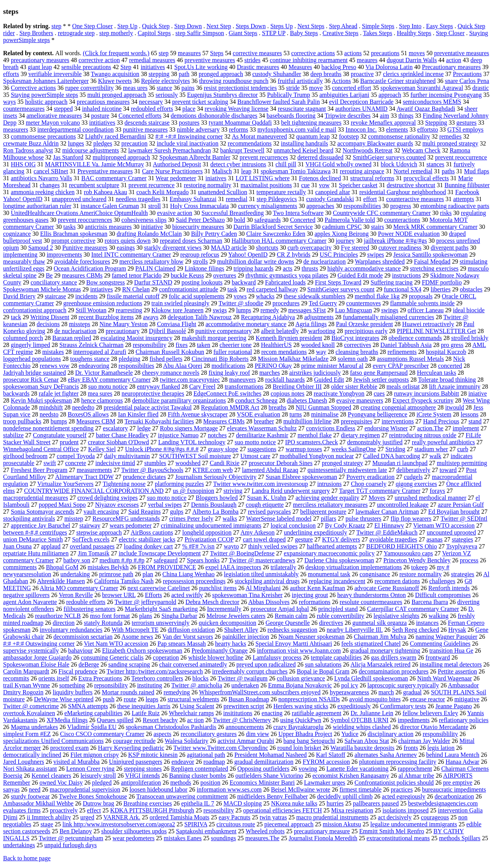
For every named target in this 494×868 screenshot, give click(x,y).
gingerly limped (30, 345)
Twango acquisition (115, 74)
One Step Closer (92, 26)
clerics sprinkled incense (413, 74)
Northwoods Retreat (368, 150)
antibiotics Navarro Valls (41, 178)
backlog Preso (339, 67)
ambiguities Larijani (344, 95)
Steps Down (251, 26)
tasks (69, 227)
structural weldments (193, 699)
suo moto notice (167, 498)
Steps (217, 53)
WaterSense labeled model (279, 519)
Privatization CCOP (209, 539)
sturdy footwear (30, 796)
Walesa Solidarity (187, 741)
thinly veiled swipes (273, 546)
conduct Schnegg (256, 400)
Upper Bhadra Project (305, 734)
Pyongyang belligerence (377, 414)
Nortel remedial (413, 171)
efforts (11, 74)
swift (50, 463)
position (210, 783)
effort (370, 199)
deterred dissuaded (321, 157)
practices (402, 789)
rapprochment (415, 769)
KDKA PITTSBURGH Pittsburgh (152, 810)
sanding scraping (129, 664)
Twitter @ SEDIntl (464, 519)
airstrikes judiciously (315, 373)
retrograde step (76, 33)
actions (353, 53)
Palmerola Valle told (350, 220)
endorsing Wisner (386, 428)
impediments (414, 720)
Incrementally (224, 609)
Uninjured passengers (135, 762)
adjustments (319, 317)
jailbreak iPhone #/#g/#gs (396, 241)
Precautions (468, 74)
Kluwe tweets (115, 81)
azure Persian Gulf (461, 505)
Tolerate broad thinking (447, 380)
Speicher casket (358, 185)
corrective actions (313, 53)
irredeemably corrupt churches (250, 671)
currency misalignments (268, 206)
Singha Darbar (179, 616)
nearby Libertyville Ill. (354, 630)
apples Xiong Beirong (342, 234)
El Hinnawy (389, 525)
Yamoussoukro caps (408, 553)
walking (438, 616)
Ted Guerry (323, 303)
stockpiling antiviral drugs (267, 581)
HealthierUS (276, 345)
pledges (103, 143)
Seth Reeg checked (416, 630)
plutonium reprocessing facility (398, 762)
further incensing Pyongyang (446, 95)
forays (437, 491)
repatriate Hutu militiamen (36, 553)
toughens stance (90, 359)
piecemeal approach (289, 824)
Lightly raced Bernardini (115, 136)
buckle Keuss (188, 275)
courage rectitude (134, 741)
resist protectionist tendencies (240, 88)
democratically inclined (32, 755)
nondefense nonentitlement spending (48, 428)
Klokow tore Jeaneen (177, 310)
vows (240, 296)
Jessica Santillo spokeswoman (431, 255)
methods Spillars (460, 838)
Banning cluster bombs (198, 776)
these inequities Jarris (144, 706)
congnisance (375, 574)
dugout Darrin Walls (412, 60)
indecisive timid (115, 463)
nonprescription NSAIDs (309, 699)
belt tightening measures (311, 123)
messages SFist (307, 310)
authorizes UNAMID (362, 109)
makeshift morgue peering (214, 338)
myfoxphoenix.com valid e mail (297, 129)
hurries (335, 803)
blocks (201, 678)
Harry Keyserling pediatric (131, 748)
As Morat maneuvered (259, 136)
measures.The (262, 838)
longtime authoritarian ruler (37, 206)
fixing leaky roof (229, 373)
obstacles (471, 289)
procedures (286, 303)
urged (87, 817)
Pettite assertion (457, 671)
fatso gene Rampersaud (379, 373)
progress (401, 206)
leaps (152, 699)
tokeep (419, 567)
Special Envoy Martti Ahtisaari (294, 644)
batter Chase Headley (122, 435)
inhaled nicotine (102, 109)
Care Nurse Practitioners (172, 171)
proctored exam (69, 748)
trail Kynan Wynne (26, 685)
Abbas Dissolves (269, 602)
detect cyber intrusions (238, 164)
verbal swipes (165, 505)
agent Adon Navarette (30, 602)
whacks (265, 296)
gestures (466, 123)
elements (397, 129)
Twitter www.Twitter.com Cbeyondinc (221, 748)
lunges (76, 143)
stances (435, 164)
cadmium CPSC (342, 227)
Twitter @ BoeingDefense (242, 553)
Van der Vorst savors (188, 637)
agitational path (206, 755)
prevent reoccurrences (85, 220)
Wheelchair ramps (191, 713)
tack (16, 317)
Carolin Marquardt (26, 671)
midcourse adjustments (91, 150)
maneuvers (243, 380)
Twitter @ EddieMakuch (387, 532)
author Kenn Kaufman (317, 588)
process (469, 560)
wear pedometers (134, 838)
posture (100, 116)
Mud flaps (476, 171)
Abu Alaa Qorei (183, 366)
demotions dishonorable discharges (214, 116)
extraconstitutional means (398, 838)
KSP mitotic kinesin (153, 755)
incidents (86, 296)
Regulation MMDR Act (230, 407)
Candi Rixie (224, 463)
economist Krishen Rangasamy (351, 776)
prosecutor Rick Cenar (31, 380)
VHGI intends (142, 776)
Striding (396, 449)
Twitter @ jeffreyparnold (145, 602)
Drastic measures (258, 67)
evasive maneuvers (360, 400)
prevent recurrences (264, 157)
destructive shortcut (411, 185)
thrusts (310, 268)
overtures (225, 275)
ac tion (195, 720)
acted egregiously (404, 796)
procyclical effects (426, 178)
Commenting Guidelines (440, 644)
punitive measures (145, 129)
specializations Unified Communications (53, 741)
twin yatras (273, 817)
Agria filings (311, 324)
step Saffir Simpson (200, 33)
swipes (376, 255)
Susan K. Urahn (267, 498)
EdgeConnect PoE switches (227, 393)
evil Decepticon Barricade (361, 102)
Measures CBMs (224, 421)
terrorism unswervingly (161, 623)
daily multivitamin (127, 456)
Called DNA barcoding (392, 456)
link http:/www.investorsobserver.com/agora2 (119, 824)
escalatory (116, 428)
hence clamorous (102, 400)
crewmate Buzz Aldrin (31, 143)
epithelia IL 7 (198, 803)
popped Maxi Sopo (62, 505)
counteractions (402, 220)
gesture (304, 539)
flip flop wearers (411, 519)
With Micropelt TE (135, 630)
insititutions (238, 713)
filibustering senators (90, 609)
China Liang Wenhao (189, 574)
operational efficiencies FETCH (283, 810)
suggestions (262, 449)
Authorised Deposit (177, 164)
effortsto (428, 129)
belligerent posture (323, 512)
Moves (377, 498)
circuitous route (236, 824)
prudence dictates (144, 477)
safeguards (267, 220)
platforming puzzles (179, 484)
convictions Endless (331, 428)
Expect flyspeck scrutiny (423, 400)
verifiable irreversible (55, 74)
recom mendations (284, 352)
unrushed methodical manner (430, 498)
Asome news (137, 637)
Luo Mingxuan (354, 310)
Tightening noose (124, 484)
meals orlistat (403, 387)
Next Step (219, 26)
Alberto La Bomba (215, 512)
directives (331, 623)
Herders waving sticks (301, 706)
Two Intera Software (298, 213)
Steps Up (281, 26)
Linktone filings (204, 268)
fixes (182, 345)
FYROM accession (326, 762)
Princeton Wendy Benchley (417, 560)
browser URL (119, 595)
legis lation (441, 748)
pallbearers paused (376, 803)
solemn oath (353, 359)
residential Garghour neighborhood (403, 192)
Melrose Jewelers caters (236, 616)
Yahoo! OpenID (248, 255)
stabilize (13, 435)
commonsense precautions (43, 136)
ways (9, 102)
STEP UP (274, 33)
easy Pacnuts (235, 817)
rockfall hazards (285, 380)
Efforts (154, 595)
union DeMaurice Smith (33, 539)
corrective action (99, 60)
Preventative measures (105, 171)
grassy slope (223, 449)
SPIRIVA (196, 824)
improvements (64, 255)
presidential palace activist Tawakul (147, 407)
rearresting (129, 310)
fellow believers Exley (430, 713)
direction (63, 623)
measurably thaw (24, 261)
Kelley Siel (102, 449)
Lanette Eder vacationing (358, 769)
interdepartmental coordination (76, 129)
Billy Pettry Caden (214, 234)
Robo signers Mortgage (189, 428)
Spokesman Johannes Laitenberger (46, 81)
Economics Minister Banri (262, 783)
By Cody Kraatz (345, 525)
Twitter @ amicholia (197, 685)
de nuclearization (325, 261)
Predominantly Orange (219, 651)
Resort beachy (160, 720)
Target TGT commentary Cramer (380, 491)
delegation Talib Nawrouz (200, 317)
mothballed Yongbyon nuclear (316, 456)
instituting (150, 685)
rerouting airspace (362, 171)
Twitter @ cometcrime (31, 706)
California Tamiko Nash (124, 581)
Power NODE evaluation (409, 234)
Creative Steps (341, 33)
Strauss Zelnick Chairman (91, 345)
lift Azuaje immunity (454, 387)
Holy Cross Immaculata (200, 206)
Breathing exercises (148, 803)
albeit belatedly (280, 331)
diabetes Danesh (307, 400)
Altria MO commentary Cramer (79, 588)
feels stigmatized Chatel (371, 644)
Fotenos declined (320, 178)
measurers (16, 129)
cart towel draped (264, 539)
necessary (151, 102)
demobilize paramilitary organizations (179, 400)
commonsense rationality (399, 136)
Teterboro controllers (157, 678)
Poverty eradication (370, 477)
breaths (277, 407)
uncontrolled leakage (403, 505)
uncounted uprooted (452, 532)
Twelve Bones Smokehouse (93, 796)
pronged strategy (343, 463)
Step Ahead (343, 26)
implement (466, 428)
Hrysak (457, 630)
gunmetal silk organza (380, 623)
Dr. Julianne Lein (372, 713)
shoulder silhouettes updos (134, 831)
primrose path (116, 574)
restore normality (421, 574)
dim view (257, 734)
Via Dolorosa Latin (389, 67)
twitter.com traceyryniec (190, 380)
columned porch (23, 338)
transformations (244, 387)
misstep (74, 519)
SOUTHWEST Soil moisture (195, 456)
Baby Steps (304, 33)
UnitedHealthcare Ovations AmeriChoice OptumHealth (79, 213)
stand (475, 421)
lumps (244, 310)
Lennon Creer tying (91, 769)
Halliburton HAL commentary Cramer (279, 241)
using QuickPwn (301, 720)
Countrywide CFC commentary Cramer (382, 213)
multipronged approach (121, 157)
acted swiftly (187, 595)
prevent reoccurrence (461, 157)
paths (448, 171)
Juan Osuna (17, 546)
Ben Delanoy (76, 831)
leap (246, 171)
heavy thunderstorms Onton (372, 595)
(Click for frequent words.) (116, 53)
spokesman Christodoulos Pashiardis (171, 727)
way (321, 352)
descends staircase (147, 123)
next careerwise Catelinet (159, 588)
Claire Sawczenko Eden (276, 234)
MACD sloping (243, 803)
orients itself (54, 678)
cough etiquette (265, 505)
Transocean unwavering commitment (182, 796)
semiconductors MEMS (432, 102)
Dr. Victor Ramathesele (104, 373)
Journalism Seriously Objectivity (216, 477)
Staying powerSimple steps (44, 95)
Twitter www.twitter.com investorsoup (261, 484)
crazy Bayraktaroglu (298, 727)
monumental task (329, 574)
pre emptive (458, 783)
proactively (64, 810)
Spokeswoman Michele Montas (42, 289)
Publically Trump (289, 95)
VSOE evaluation (259, 414)
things (406, 116)
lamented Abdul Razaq (270, 470)
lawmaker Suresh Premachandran (169, 150)
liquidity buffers (72, 692)
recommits (16, 678)
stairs (377, 227)
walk (435, 456)
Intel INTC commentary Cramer (131, 255)
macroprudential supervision (85, 789)
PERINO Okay (273, 366)
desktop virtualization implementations (354, 567)
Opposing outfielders (263, 769)
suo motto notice (255, 442)
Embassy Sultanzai (193, 199)
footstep (349, 136)
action (454, 60)
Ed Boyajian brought (454, 512)
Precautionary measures (451, 67)
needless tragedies (138, 199)
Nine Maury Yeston (124, 324)
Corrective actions (33, 88)
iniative (478, 393)
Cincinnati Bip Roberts (220, 359)
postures (189, 123)
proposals (421, 296)
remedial (237, 199)
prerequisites (357, 421)
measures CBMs (82, 275)
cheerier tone (236, 345)
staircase (55, 296)
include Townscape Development (160, 553)
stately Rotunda (103, 623)
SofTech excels (91, 539)
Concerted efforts (140, 116)
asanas (435, 539)
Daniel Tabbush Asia (406, 345)
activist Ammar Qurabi (246, 741)
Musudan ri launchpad (400, 463)
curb (463, 449)
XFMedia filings (67, 720)
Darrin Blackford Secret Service (273, 227)
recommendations (250, 143)
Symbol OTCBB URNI (359, 720)
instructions (407, 275)
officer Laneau (425, 310)
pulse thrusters (363, 519)
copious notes (288, 393)
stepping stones (143, 769)
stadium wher (431, 449)
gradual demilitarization (264, 762)
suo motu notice (108, 387)
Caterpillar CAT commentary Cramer (413, 609)
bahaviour (80, 651)
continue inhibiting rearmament (309, 60)
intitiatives (102, 123)
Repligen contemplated (200, 769)
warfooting (321, 331)
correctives (357, 345)
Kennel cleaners (52, 776)
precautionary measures (40, 60)
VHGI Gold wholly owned (338, 164)
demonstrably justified (375, 442)
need (35, 789)
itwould (454, 407)
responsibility (150, 345)
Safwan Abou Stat (367, 741)
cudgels (413, 477)
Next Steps (311, 26)
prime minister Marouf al (332, 366)
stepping (159, 74)
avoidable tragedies (393, 539)
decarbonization (454, 796)
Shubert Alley (241, 630)
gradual (413, 692)
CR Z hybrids (294, 255)
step (56, 26)
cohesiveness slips (144, 220)
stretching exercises (434, 268)
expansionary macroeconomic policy (329, 553)
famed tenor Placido (137, 275)
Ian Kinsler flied (138, 414)
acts (288, 268)
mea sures (100, 393)
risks (446, 213)
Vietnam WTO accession (444, 525)
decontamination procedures (393, 671)
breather (264, 421)
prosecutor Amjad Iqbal (280, 609)
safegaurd (166, 560)
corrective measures (257, 53)
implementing (20, 255)
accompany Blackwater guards (375, 143)
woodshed (188, 463)
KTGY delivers (341, 539)
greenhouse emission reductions (103, 303)
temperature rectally (281, 192)
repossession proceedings (194, 581)
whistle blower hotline (216, 657)
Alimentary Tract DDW (85, 477)
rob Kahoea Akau (105, 192)
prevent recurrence (151, 185)
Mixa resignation (352, 810)
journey (345, 241)
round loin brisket (299, 748)
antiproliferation (141, 783)
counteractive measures (415, 199)
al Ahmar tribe (416, 776)
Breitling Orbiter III (297, 387)
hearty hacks (230, 644)
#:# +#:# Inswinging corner (189, 136)
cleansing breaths (357, 352)
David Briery (19, 296)
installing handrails (305, 143)
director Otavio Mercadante (434, 727)
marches (270, 373)
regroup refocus (200, 255)
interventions (398, 421)
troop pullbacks (22, 421)
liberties (441, 289)
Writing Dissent (50, 317)
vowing (308, 769)
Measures (300, 67)
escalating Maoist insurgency (136, 338)
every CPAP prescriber (401, 366)
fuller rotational (233, 352)
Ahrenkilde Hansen (61, 581)
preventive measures (210, 60)
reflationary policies (464, 720)
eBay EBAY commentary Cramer (109, 380)
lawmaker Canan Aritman (387, 512)
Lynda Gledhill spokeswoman (371, 678)
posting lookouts (202, 282)
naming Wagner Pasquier (447, 637)
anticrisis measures (108, 227)
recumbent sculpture (94, 185)
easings (126, 248)
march (386, 692)
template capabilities (336, 657)
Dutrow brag (98, 803)
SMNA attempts (88, 706)
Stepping (436, 123)
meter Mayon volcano (53, 123)
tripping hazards (254, 268)
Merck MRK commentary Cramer (435, 227)
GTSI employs (465, 129)
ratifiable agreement (316, 713)
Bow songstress (106, 282)
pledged (102, 783)
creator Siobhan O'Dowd (118, 442)
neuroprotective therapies (153, 393)
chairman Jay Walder (424, 741)
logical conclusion (293, 525)
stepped (63, 109)
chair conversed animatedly (193, 664)
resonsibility (219, 810)
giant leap (40, 67)
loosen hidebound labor (158, 789)
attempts (464, 199)
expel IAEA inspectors (233, 567)
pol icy (350, 685)
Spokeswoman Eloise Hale (36, 664)
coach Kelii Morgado (162, 192)
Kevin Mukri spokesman (41, 400)
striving (233, 491)
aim (384, 116)
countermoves (364, 303)
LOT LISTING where (262, 178)
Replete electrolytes (165, 81)
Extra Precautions (100, 678)
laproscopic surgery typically (403, 685)
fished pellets (166, 359)
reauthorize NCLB (58, 616)
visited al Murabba (76, 762)
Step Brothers (36, 33)
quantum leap (313, 136)
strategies (462, 574)
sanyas (11, 789)
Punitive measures (85, 248)
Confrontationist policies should (394, 783)
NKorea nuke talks (294, 803)
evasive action (175, 213)
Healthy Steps (414, 33)
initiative (152, 227)
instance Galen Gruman (110, 206)
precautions (385, 53)
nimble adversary (199, 129)
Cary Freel (202, 387)
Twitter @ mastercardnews (262, 560)
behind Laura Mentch (453, 755)
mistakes (53, 352)
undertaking (75, 574)
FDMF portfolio (442, 282)
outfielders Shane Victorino (269, 776)
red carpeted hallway (272, 289)
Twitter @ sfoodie (241, 303)
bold (240, 220)
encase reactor (427, 699)
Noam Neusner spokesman (311, 637)
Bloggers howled (217, 498)
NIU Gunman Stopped (323, 407)
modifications (228, 366)
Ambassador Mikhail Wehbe (38, 803)
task (232, 289)
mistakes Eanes (183, 838)
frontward (438, 657)
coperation (166, 657)
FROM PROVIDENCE (167, 567)
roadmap (214, 762)
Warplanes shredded (380, 261)
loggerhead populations (32, 359)
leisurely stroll (98, 776)
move (316, 88)
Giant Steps (243, 33)
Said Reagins (144, 512)
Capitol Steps (154, 33)
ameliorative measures (54, 116)
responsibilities (362, 206)
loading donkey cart (148, 546)
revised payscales (269, 512)
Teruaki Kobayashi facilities (159, 421)
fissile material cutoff (133, 296)
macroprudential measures (36, 498)
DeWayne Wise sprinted (64, 699)
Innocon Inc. (361, 129)
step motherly (116, 33)
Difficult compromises (443, 595)
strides (252, 60)
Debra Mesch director (213, 602)
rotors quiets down (128, 241)
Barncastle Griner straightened (398, 81)
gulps (177, 512)
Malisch (222, 171)
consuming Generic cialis (112, 657)
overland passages (92, 546)
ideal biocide (469, 310)
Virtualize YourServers (66, 484)
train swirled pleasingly (180, 303)
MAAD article (229, 248)
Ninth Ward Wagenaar (445, 678)
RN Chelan (136, 289)
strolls (200, 261)
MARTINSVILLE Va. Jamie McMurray (94, 164)
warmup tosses (304, 449)
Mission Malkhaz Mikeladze (293, 359)
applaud (51, 546)
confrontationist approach (35, 310)
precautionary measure (322, 831)
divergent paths (450, 248)
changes (50, 185)
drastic (481, 88)
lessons (469, 414)
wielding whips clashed (362, 727)
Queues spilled (115, 720)
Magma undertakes (34, 727)
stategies (463, 539)
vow (324, 185)
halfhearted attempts (332, 546)
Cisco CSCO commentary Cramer (102, 734)
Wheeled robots (265, 831)
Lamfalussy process (277, 657)
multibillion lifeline (307, 421)
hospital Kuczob (446, 352)
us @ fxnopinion (194, 491)
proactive (362, 74)
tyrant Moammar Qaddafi (240, 123)
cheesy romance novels (171, 373)
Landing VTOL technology (192, 442)
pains (188, 88)
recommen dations (397, 581)
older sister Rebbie (354, 387)
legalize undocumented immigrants (414, 824)
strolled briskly (470, 338)
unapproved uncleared (79, 199)
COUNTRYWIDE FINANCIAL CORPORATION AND (94, 491)
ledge (144, 428)
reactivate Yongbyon (339, 393)
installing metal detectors (451, 664)
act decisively (395, 817)
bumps (59, 421)
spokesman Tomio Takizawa (295, 171)
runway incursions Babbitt (427, 393)
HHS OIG (23, 164)
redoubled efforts (152, 109)
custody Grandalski (330, 199)
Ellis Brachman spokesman (74, 234)
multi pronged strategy (450, 143)
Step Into (410, 26)
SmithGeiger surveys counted (389, 157)
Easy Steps (440, 26)
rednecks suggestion (292, 630)
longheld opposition (207, 532)
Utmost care (255, 456)
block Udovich (399, 164)
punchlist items (218, 588)
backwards (16, 393)
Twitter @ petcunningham (71, 838)
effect (94, 810)
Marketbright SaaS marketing (161, 609)
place (189, 109)
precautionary (123, 331)
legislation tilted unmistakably (261, 574)
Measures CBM (96, 421)
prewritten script (244, 706)
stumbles (155, 463)
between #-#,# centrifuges (35, 532)
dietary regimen (360, 435)
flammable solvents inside (422, 303)
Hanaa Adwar (462, 762)
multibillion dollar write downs (256, 261)
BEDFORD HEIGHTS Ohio (402, 546)
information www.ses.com (229, 789)
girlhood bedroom (25, 456)
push (108, 699)
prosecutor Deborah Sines (280, 463)
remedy (270, 310)
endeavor (183, 762)
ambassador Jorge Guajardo (37, 657)
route (130, 699)
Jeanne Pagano (454, 706)
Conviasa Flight (177, 324)
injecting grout (310, 595)
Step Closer (450, 33)
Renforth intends (449, 588)
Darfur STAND (153, 282)
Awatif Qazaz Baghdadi (426, 109)
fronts (411, 748)
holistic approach (46, 102)
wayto (231, 546)
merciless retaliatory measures (330, 505)
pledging (130, 359)
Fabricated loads (285, 282)
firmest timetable (361, 789)
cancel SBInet (51, 171)
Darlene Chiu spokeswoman (339, 560)
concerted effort (351, 88)
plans (145, 616)
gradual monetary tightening (385, 651)
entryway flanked (159, 387)
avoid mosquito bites (375, 699)
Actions (342, 81)
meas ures (135, 88)
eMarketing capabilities (94, 713)
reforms (239, 129)
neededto (83, 407)
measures (189, 53)
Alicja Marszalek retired (380, 664)
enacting (272, 713)
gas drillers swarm (393, 657)
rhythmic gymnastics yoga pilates (287, 275)
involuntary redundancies (71, 630)
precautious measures (103, 102)
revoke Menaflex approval (383, 123)
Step (126, 67)
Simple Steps (378, 26)
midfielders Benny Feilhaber (273, 796)
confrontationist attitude (189, 289)
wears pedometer (131, 525)
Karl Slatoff (331, 755)
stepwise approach (99, 532)
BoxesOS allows (88, 414)
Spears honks (203, 560)
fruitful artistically (300, 81)
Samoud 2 (41, 248)
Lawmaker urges (325, 783)
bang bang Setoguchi (309, 741)
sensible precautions (86, 67)
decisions (48, 324)
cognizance (17, 234)
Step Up (127, 26)
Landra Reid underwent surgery (291, 491)
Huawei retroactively (428, 324)
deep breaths (326, 74)
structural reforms (372, 178)
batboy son (77, 560)
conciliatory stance (54, 282)
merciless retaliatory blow (151, 261)
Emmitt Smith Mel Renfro (392, 831)
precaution (135, 143)
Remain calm (291, 616)
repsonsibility (111, 685)
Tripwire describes (348, 116)
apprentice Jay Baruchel (41, 525)
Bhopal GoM (62, 567)
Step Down (188, 26)
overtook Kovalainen (29, 713)
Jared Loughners (24, 762)
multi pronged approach (117, 95)
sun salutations (323, 664)
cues (379, 393)
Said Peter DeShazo (200, 220)
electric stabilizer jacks (147, 539)
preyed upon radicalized (266, 664)
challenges (442, 581)
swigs (220, 310)
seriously (167, 95)
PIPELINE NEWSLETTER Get (436, 331)
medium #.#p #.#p (122, 560)
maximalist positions (266, 185)
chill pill (286, 164)
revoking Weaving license (236, 109)
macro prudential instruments (332, 817)
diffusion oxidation (191, 630)
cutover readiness (400, 248)
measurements (95, 470)
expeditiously (354, 706)
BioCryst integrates (355, 338)
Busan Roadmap (249, 699)
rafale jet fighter (58, 393)
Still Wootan (91, 310)
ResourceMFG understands (126, 519)
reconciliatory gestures (209, 734)
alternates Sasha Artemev (386, 755)
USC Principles (339, 255)
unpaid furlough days (71, 845)
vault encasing (101, 512)
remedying (177, 692)
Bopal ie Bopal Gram (323, 671)
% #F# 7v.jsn (198, 546)
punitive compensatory (223, 331)
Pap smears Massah (182, 644)
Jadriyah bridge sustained (35, 373)
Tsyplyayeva (462, 546)
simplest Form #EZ (27, 734)
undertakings (19, 845)
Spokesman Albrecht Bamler (195, 157)
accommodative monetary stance (246, 324)
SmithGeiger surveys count (341, 289)
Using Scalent (197, 706)
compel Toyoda (76, 456)
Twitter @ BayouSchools (152, 470)
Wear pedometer (176, 178)
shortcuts (267, 248)
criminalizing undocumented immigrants (211, 525)
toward (448, 470)
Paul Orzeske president (365, 324)
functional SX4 (403, 289)
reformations (315, 602)
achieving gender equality (327, 498)
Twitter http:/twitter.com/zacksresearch (155, 671)
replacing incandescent (337, 581)
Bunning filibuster (467, 185)
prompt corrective (73, 241)
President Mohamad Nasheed (271, 755)
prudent (69, 442)
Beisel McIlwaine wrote (301, 789)
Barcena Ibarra (430, 602)
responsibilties (136, 366)
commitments (20, 567)
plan (148, 574)
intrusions (329, 484)
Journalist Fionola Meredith (323, 838)
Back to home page (27, 858)
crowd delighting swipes (107, 498)
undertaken (245, 685)
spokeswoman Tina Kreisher (247, 595)
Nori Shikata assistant (30, 769)
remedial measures (152, 60)
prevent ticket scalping (200, 102)
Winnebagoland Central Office (41, 449)
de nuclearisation (75, 331)
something (72, 685)
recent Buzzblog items (106, 317)
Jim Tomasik (94, 553)
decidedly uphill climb (345, 796)
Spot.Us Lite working (201, 67)
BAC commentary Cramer (114, 178)
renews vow (55, 366)
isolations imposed (406, 810)
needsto (49, 414)
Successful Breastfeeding (233, 213)
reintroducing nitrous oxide (423, 435)
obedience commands (415, 338)
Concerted (303, 220)
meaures (367, 60)
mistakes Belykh (108, 567)
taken (204, 345)
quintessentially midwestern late (347, 470)
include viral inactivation (188, 143)
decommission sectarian (83, 637)
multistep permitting (462, 463)
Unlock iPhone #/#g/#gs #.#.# (162, 449)
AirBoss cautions (152, 532)
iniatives (216, 178)
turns (296, 414)
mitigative (467, 699)
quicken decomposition (228, 623)
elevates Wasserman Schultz (262, 428)
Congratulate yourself (60, 435)
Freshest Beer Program (39, 470)
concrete (76, 463)
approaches (320, 206)
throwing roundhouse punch (234, 81)
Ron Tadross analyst (28, 150)
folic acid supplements (196, 296)
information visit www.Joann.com (299, 651)
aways (151, 317)
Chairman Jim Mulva (380, 637)
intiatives (102, 289)
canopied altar (333, 192)
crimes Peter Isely (191, 519)
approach (390, 95)
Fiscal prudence (78, 671)
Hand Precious (441, 421)
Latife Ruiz (145, 713)
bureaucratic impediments (454, 789)
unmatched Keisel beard (304, 150)
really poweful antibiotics (443, 442)
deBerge (89, 664)
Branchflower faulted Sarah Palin (279, 102)
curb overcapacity (310, 248)
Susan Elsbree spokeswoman (302, 477)
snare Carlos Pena (467, 81)
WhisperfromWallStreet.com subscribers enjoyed (260, 692)
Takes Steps (377, 33)
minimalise (325, 414)
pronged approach (221, 74)
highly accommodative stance (364, 268)
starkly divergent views (173, 248)
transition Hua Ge (452, 651)
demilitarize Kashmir (262, 435)
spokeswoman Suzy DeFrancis (41, 387)
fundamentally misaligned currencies (389, 317)
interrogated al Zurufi (100, 352)
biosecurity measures (198, 227)
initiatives (153, 67)
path (184, 74)
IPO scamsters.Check (312, 442)
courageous (435, 817)
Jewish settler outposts (381, 380)
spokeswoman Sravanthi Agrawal (422, 88)
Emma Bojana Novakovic (300, 685)
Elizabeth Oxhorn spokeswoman (142, 651)
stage (47, 824)
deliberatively (413, 470)
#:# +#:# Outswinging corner (39, 644)
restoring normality (207, 185)
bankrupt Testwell (242, 150)
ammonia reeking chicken (43, 192)
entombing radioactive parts (455, 206)
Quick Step (156, 26)
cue (305, 185)
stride (293, 88)
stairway (90, 525)
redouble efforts (86, 602)
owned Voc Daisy (61, 783)
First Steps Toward (338, 282)
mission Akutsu (342, 824)
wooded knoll (318, 345)
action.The (430, 428)
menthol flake (315, 435)
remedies (450, 136)
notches (217, 435)
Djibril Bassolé (167, 331)
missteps (80, 324)
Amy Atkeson (257, 532)
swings (390, 310)
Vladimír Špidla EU (92, 727)
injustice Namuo (178, 435)
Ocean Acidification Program (90, 268)
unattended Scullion (223, 192)
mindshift (51, 407)
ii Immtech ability (49, 817)
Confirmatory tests (403, 706)
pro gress (452, 345)
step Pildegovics (277, 199)
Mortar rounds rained (128, 692)
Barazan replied (72, 338)
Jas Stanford (68, 157)
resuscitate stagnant (302, 109)
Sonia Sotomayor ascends (42, 512)
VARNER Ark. (122, 817)
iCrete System (434, 414)
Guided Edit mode (360, 275)
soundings (224, 838)
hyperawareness (349, 692)
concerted (450, 366)
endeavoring (94, 366)
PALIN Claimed (156, 268)
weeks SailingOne (354, 449)
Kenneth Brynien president (289, 338)
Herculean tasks (436, 373)
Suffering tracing (392, 282)
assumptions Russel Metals (410, 359)
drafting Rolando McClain (149, 234)
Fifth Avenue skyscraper (198, 414)
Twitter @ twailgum (243, 678)
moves (417, 53)
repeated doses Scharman (191, 241)
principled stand (338, 609)
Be (49, 275)
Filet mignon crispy (95, 755)
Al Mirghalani (263, 588)
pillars (328, 519)
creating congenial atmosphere (398, 407)
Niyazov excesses (117, 505)
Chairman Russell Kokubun (170, 352)
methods (181, 783)
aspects (162, 734)
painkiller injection (246, 637)
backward (244, 282)
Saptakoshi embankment (206, 831)
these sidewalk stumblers (315, 296)
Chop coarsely (369, 484)
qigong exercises (416, 484)
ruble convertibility (341, 616)
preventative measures (462, 53)
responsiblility (440, 734)
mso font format (110, 616)
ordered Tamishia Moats (180, 817)
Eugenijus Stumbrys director (222, 95)
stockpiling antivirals (29, 519)
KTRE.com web (213, 470)
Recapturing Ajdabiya (268, 317)
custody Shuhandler (277, 74)
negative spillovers (26, 595)
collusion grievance (301, 678)
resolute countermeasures (371, 602)
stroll (155, 206)
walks (230, 519)
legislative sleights (397, 616)
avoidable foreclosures (82, 261)
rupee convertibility (90, 88)
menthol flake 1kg (377, 296)
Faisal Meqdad (432, 261)
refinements (402, 352)
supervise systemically (31, 651)
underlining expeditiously (316, 532)
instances (427, 623)
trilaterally (283, 567)
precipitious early (366, 331)
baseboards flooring (291, 116)
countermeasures (24, 109)
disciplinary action (391, 734)
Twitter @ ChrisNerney (242, 720)
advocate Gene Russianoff (387, 588)
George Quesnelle (288, 623)
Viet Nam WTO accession (116, 644)
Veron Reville (76, 595)
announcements (245, 727)
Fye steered (355, 248)
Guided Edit (329, 380)
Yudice (350, 734)
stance (164, 88)
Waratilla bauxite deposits (362, 748)
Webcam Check (421, 150)
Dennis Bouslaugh (214, 505)
